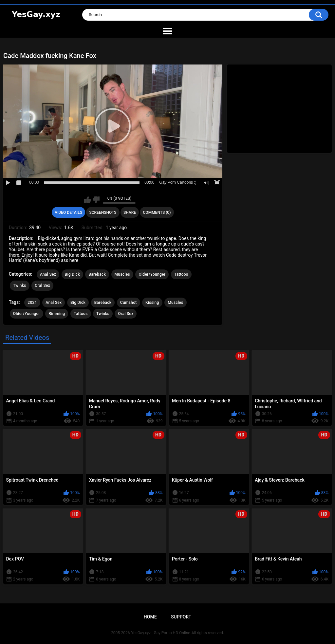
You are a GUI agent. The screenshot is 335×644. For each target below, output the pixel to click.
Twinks (20, 285)
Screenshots (103, 212)
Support (181, 617)
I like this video (88, 200)
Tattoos (181, 274)
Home (150, 617)
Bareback (97, 274)
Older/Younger (152, 274)
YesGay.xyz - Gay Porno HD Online (160, 633)
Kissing (152, 303)
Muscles (122, 274)
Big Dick (72, 274)
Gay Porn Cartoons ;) (178, 182)
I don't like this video (96, 200)
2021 (32, 303)
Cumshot (129, 303)
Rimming (57, 314)
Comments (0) (157, 212)
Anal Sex (48, 274)
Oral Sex (42, 285)
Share (130, 212)
